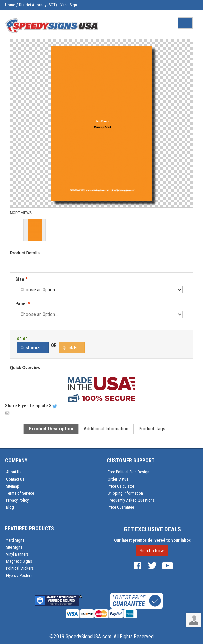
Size (21, 279)
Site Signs (14, 547)
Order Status (118, 479)
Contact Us (15, 479)
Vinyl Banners (17, 554)
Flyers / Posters (19, 576)
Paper (23, 304)
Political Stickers (20, 568)
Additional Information (106, 429)
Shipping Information (125, 493)
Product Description (51, 429)
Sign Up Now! (152, 551)
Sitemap (13, 486)
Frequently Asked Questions (131, 500)
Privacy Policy (17, 500)
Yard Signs (15, 540)
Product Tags (152, 429)
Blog (10, 507)
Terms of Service (20, 493)
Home (10, 5)
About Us (14, 472)
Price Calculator (121, 486)
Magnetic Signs (19, 561)
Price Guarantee (121, 507)
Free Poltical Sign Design (128, 472)
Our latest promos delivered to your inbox (152, 540)
